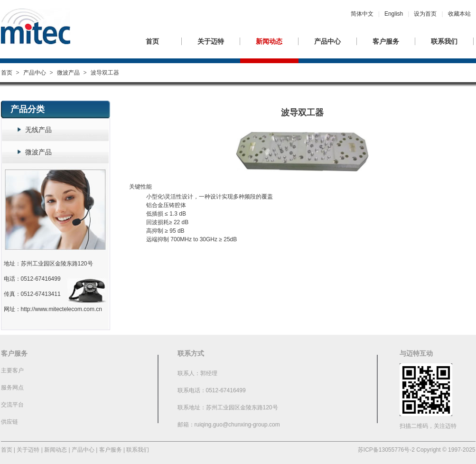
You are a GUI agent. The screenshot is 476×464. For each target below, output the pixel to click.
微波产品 (68, 73)
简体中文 (362, 14)
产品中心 (327, 41)
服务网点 (12, 388)
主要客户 (12, 370)
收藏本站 (459, 14)
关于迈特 (211, 41)
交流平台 (12, 405)
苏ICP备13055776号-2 (386, 450)
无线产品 (38, 130)
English (394, 14)
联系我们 (444, 41)
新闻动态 (269, 41)
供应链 (9, 422)
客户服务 (386, 41)
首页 (152, 41)
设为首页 (425, 14)
